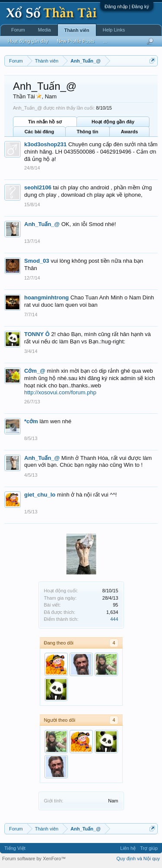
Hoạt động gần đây (113, 122)
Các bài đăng (39, 132)
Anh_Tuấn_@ (42, 224)
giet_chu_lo (40, 495)
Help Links (114, 30)
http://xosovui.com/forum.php (60, 392)
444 (114, 619)
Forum (18, 30)
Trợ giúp (149, 848)
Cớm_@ (35, 371)
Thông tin (87, 132)
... (105, 41)
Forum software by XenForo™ (34, 859)
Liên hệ (128, 848)
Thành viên (77, 30)
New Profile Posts (76, 41)
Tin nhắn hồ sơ (45, 122)
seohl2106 (38, 187)
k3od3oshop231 (45, 144)
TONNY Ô (37, 334)
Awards (130, 132)
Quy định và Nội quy (138, 859)
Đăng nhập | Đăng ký (127, 6)
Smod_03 (37, 261)
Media (44, 30)
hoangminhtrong (46, 297)
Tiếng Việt (15, 848)
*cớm (31, 421)
